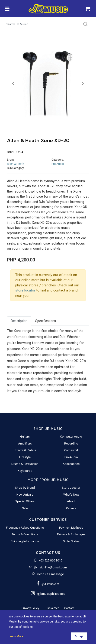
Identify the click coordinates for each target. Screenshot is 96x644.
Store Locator (71, 488)
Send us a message (51, 574)
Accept (79, 636)
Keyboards (25, 471)
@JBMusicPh (48, 584)
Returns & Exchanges (71, 534)
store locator (25, 290)
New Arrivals (25, 495)
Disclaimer (52, 608)
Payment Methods (71, 528)
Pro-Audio (58, 164)
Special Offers (25, 501)
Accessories (71, 464)
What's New (71, 495)
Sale (25, 508)
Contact (69, 608)
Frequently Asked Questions (25, 528)
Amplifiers (25, 443)
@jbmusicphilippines (48, 594)
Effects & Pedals (25, 450)
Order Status (71, 541)
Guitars (25, 437)
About (71, 501)
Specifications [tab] (46, 321)
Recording (71, 443)
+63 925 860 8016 (51, 560)
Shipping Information (25, 541)
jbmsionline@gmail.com (51, 567)
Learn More (16, 636)
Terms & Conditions (25, 534)
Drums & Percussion (25, 464)
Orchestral (71, 450)
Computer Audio (71, 437)
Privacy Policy (30, 608)
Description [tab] (19, 321)
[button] (13, 84)
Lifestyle (25, 457)
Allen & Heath (16, 164)
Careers (71, 508)
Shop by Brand (25, 488)
